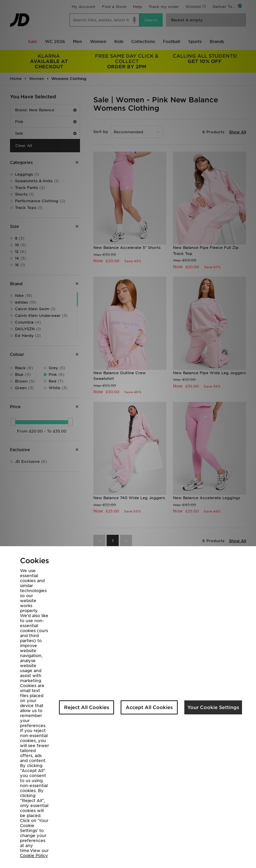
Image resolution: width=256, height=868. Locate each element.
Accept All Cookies (149, 707)
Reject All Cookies (86, 707)
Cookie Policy (34, 856)
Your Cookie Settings (213, 707)
